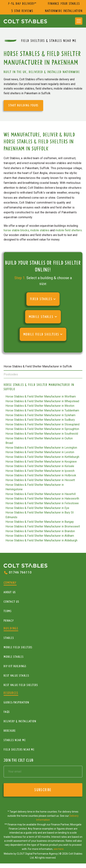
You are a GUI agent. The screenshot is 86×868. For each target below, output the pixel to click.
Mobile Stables (14, 657)
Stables (9, 638)
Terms (8, 611)
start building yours (23, 105)
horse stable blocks (16, 230)
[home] (25, 21)
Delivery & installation (20, 721)
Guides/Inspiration (16, 702)
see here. (59, 849)
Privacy (9, 621)
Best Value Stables (16, 676)
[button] (79, 21)
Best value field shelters (21, 685)
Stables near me (15, 740)
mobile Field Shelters (18, 647)
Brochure (10, 731)
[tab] (43, 367)
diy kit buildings (15, 666)
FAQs (7, 712)
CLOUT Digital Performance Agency (37, 854)
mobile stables (40, 230)
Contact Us (11, 602)
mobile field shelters (69, 230)
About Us (10, 592)
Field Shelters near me (19, 750)
